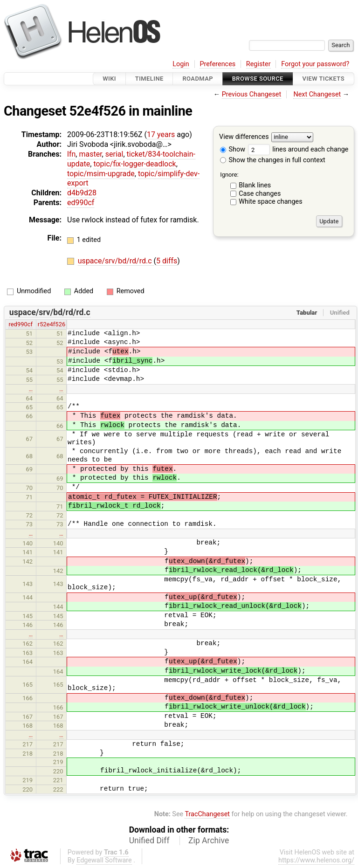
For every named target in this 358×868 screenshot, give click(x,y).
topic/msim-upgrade (101, 174)
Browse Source (258, 79)
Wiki (109, 79)
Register (258, 64)
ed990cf (81, 203)
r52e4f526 (52, 324)
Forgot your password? (315, 64)
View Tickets (324, 79)
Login (181, 64)
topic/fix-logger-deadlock (134, 164)
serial (114, 154)
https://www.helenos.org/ (316, 860)
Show (233, 149)
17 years (161, 134)
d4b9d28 (82, 193)
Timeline (149, 79)
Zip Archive (209, 840)
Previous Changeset (252, 94)
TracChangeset (207, 814)
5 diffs (167, 261)
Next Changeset (317, 94)
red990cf (21, 324)
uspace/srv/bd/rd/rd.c (116, 261)
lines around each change (298, 149)
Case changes (260, 194)
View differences (244, 137)
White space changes (271, 202)
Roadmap (198, 79)
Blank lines (255, 185)
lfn (71, 154)
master (90, 154)
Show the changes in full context (273, 160)
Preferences (217, 64)
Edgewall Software (104, 860)
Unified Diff (149, 840)
